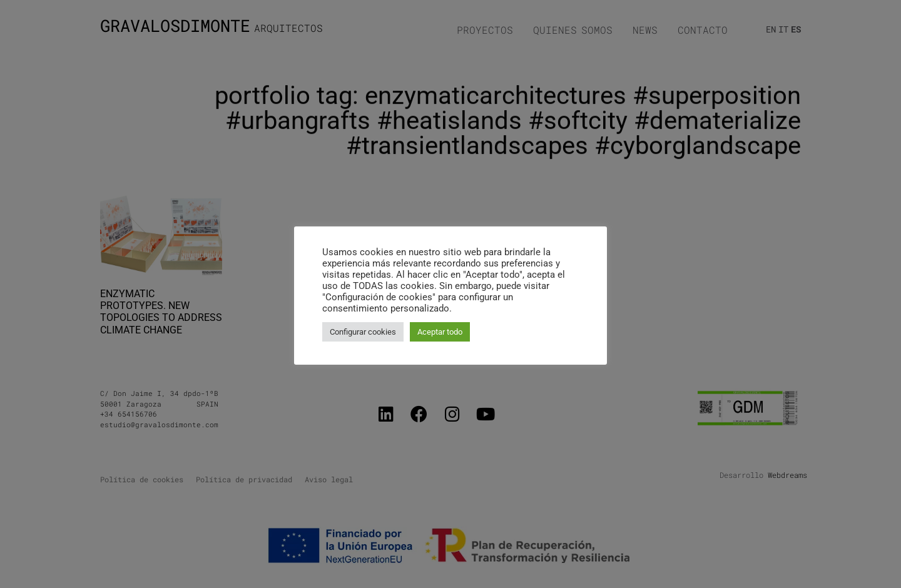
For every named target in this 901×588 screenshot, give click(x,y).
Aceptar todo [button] (440, 332)
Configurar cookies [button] (363, 332)
